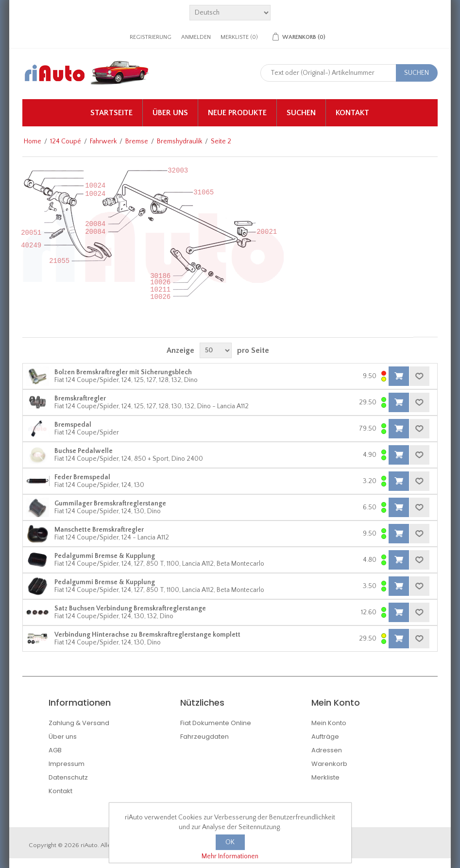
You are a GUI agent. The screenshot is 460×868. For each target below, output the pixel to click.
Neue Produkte (237, 113)
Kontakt (352, 113)
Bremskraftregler (80, 399)
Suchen (301, 113)
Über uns (170, 113)
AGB (55, 750)
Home (33, 141)
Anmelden (196, 37)
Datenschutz (68, 777)
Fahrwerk (103, 141)
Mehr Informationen (230, 856)
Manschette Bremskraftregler (99, 530)
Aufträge (325, 737)
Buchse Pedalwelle (84, 451)
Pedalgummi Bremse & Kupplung (105, 556)
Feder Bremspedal (82, 477)
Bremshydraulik (179, 141)
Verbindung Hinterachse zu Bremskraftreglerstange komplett (147, 635)
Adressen (327, 750)
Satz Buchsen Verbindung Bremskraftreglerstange (130, 608)
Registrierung (151, 37)
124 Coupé (66, 141)
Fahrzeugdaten (204, 737)
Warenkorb (329, 764)
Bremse (137, 141)
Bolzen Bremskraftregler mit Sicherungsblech (123, 372)
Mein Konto (329, 723)
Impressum (67, 764)
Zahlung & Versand (79, 723)
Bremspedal (73, 425)
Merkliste (325, 777)
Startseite (111, 113)
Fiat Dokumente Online (216, 723)
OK (230, 842)
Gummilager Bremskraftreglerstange (110, 503)
